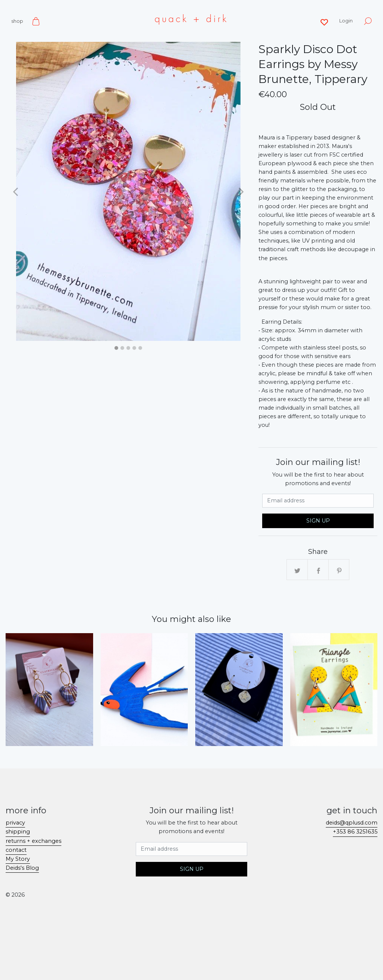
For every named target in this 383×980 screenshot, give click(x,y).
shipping (18, 832)
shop (17, 21)
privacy (15, 823)
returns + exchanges (33, 841)
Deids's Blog (22, 868)
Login (346, 21)
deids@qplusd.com (352, 823)
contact (16, 850)
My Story (18, 859)
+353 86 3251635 (355, 832)
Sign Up (318, 521)
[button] (15, 191)
